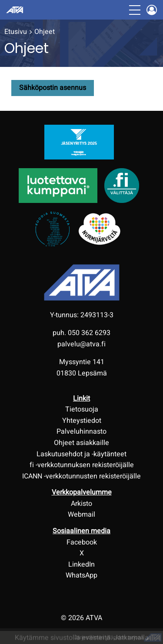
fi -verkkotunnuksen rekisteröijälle (82, 465)
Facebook (82, 542)
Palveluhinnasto (81, 432)
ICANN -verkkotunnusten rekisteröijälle (81, 476)
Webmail (81, 515)
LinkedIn (81, 564)
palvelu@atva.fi (81, 344)
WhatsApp (81, 575)
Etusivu (16, 32)
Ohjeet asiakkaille (81, 443)
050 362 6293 (89, 333)
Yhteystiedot (82, 421)
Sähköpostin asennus (53, 88)
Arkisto (81, 504)
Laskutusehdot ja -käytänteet (81, 454)
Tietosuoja (82, 409)
